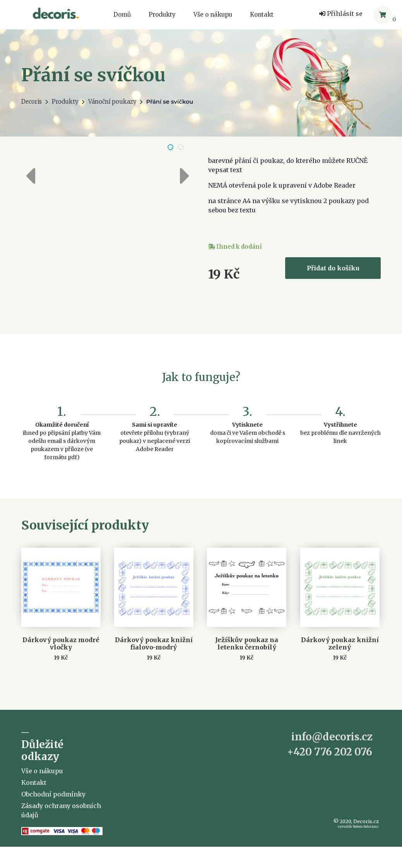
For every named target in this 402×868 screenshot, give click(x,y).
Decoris (32, 102)
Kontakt (262, 15)
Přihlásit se (341, 14)
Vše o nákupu (213, 15)
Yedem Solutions (366, 853)
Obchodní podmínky (53, 820)
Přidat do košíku (333, 268)
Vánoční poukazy (112, 102)
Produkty (162, 15)
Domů (122, 15)
